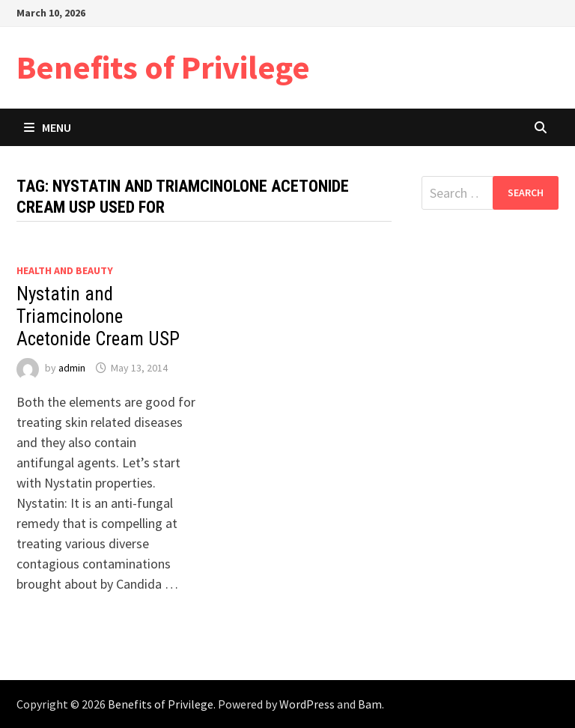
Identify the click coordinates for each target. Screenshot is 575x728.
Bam (370, 704)
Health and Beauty (65, 270)
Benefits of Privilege (163, 67)
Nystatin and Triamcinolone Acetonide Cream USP (98, 316)
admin (72, 368)
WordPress (307, 704)
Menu (48, 127)
